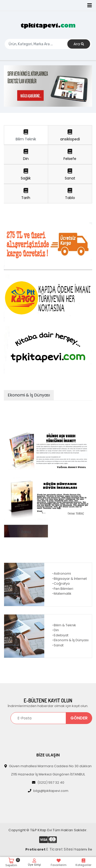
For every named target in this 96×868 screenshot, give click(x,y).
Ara (79, 44)
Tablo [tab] (70, 194)
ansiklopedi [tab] (70, 135)
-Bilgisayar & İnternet (69, 579)
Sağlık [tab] (26, 175)
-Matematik (62, 594)
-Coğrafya (61, 584)
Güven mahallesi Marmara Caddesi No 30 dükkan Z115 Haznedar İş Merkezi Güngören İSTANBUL (48, 770)
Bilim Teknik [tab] (26, 135)
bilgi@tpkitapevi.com (48, 791)
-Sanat (58, 645)
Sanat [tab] (70, 175)
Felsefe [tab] (70, 155)
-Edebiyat (60, 635)
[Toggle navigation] (90, 5)
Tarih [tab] (26, 194)
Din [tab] (26, 155)
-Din (55, 630)
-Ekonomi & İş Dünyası (70, 640)
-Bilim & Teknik (64, 625)
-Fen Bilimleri (63, 589)
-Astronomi (61, 573)
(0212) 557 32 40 (48, 783)
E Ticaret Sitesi (60, 849)
